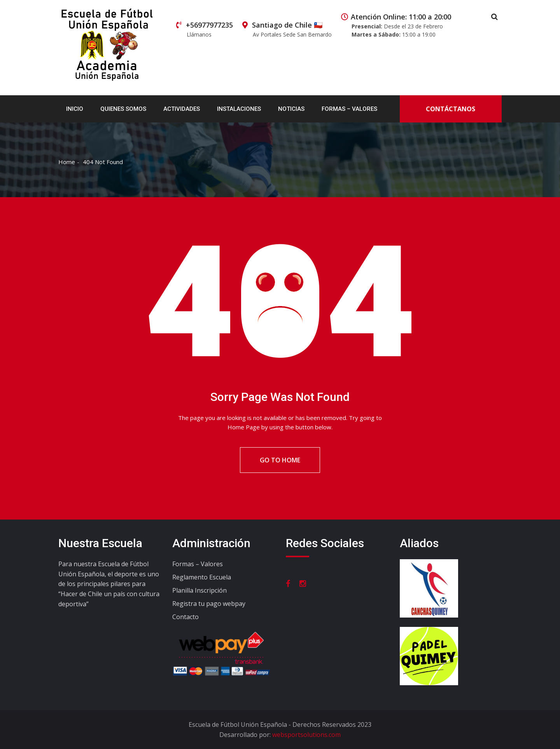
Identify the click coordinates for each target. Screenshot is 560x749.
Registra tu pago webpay (209, 604)
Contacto (185, 617)
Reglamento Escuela (202, 577)
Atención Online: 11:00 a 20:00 (396, 25)
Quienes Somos (123, 109)
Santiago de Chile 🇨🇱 (287, 29)
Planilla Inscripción (199, 590)
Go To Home (280, 460)
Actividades (182, 109)
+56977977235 (205, 29)
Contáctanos (451, 109)
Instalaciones (239, 109)
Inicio (75, 109)
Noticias (291, 109)
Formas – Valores (349, 109)
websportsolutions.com (306, 735)
